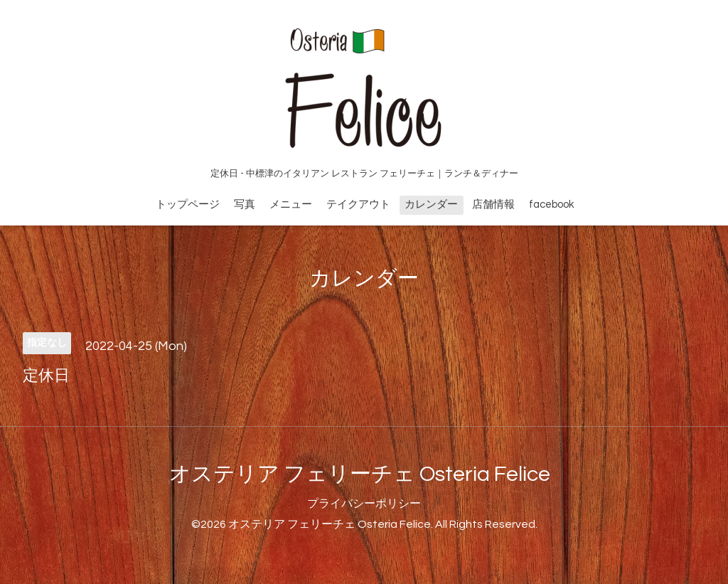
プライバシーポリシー (364, 504)
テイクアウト (358, 205)
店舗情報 (493, 205)
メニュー (291, 205)
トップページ (188, 205)
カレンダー (431, 205)
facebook (551, 205)
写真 (245, 205)
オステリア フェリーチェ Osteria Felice (360, 474)
